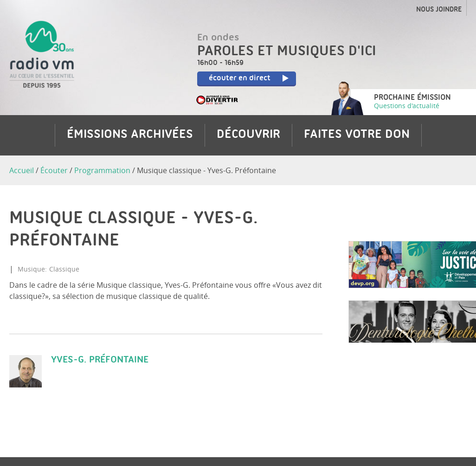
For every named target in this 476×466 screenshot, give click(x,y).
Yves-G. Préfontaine (100, 360)
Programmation (102, 170)
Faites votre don (357, 135)
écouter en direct (251, 79)
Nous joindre (439, 10)
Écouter (54, 170)
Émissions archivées (130, 135)
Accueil (22, 170)
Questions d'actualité (407, 106)
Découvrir (248, 135)
